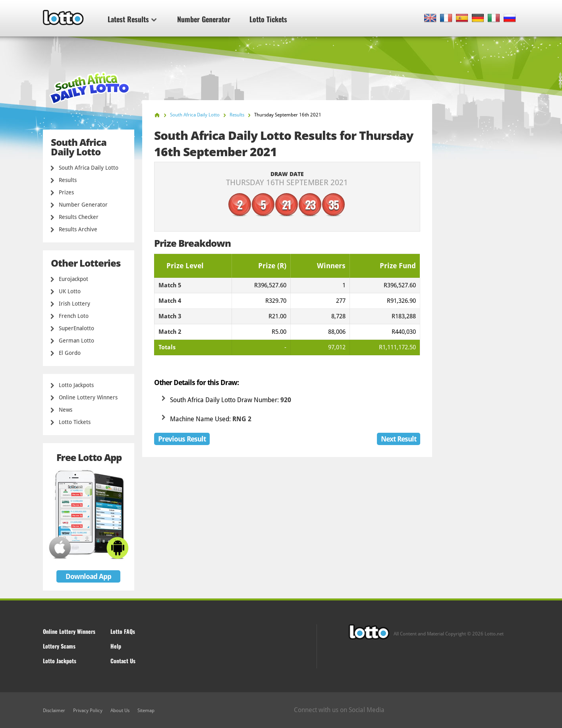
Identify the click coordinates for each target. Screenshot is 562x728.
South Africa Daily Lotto (89, 168)
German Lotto (76, 341)
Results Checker (79, 217)
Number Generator (204, 19)
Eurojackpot (73, 279)
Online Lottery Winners (88, 397)
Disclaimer (54, 711)
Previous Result (182, 439)
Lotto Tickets (268, 19)
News (66, 410)
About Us (120, 711)
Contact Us (123, 661)
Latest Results (132, 19)
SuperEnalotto (76, 328)
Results (68, 180)
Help (116, 646)
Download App (88, 576)
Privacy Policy (88, 711)
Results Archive (78, 229)
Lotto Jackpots (76, 385)
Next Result (399, 439)
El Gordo (70, 353)
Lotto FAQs (123, 631)
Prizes (66, 192)
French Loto (74, 316)
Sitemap (146, 711)
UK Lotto (70, 291)
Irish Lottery (74, 304)
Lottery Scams (59, 646)
